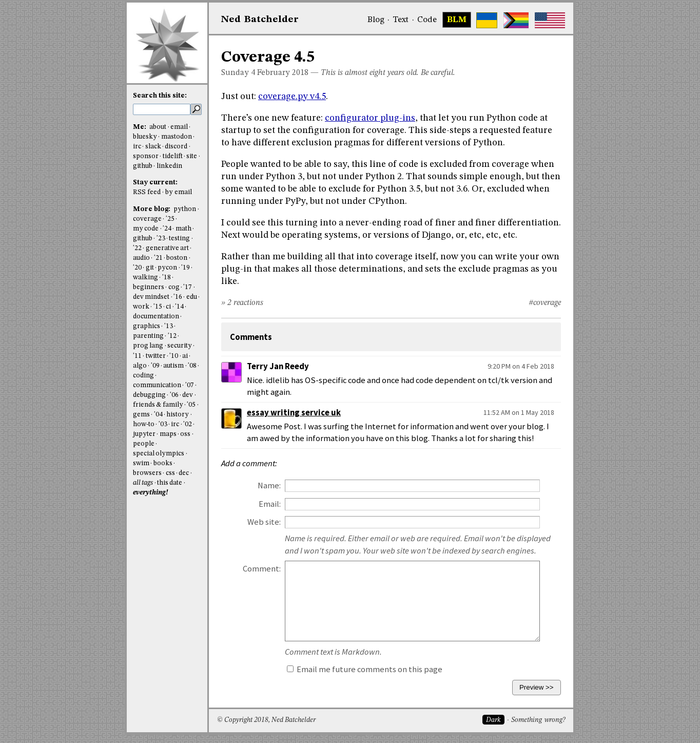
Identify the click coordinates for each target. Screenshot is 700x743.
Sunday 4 (238, 73)
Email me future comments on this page (365, 669)
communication (157, 385)
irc (137, 147)
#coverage (545, 303)
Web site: (264, 522)
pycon (167, 268)
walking (145, 278)
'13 (169, 326)
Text (401, 20)
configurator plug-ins (370, 118)
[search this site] (162, 109)
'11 (137, 356)
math (183, 229)
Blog (376, 20)
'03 (163, 424)
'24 (167, 229)
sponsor (146, 156)
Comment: (262, 569)
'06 (174, 395)
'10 (174, 356)
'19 (186, 268)
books (163, 463)
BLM (457, 20)
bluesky (145, 137)
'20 (137, 268)
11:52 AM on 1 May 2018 (519, 412)
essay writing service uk (294, 413)
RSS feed (147, 192)
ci (168, 307)
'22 (137, 248)
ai (185, 356)
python (185, 209)
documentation (156, 317)
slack (153, 147)
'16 (178, 297)
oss (185, 434)
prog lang (148, 346)
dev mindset (151, 297)
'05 (191, 405)
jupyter (144, 434)
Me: (140, 127)
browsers (147, 473)
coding (143, 376)
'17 (188, 287)
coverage (147, 219)
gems (141, 415)
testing (179, 239)
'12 (172, 336)
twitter (156, 356)
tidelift (173, 156)
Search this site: (160, 96)
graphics (147, 326)
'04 (158, 415)
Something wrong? (538, 720)
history (178, 415)
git (150, 268)
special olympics (159, 454)
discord (176, 147)
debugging (149, 395)
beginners (149, 287)
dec (184, 473)
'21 (158, 258)
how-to (144, 424)
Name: (269, 485)
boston (177, 258)
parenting (148, 336)
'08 (192, 366)
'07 (190, 385)
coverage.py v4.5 (292, 97)
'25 (170, 219)
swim (141, 463)
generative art (167, 248)
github (143, 166)
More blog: (152, 209)
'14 (179, 307)
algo (140, 366)
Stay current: (155, 183)
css (170, 473)
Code (427, 20)
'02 (188, 424)
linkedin (169, 166)
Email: (270, 504)
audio (141, 258)
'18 (167, 278)
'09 (155, 366)
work (141, 307)
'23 (161, 239)
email (179, 127)
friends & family (158, 405)
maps (168, 434)
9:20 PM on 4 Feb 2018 (521, 366)
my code (146, 229)
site (192, 156)
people (144, 444)
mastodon (177, 137)
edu (192, 297)
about (158, 127)
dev (188, 395)
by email (179, 192)
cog (174, 287)
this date (170, 483)
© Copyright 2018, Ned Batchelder (266, 720)
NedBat (260, 20)
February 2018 (283, 73)
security (180, 346)
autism (173, 366)
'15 (158, 307)
